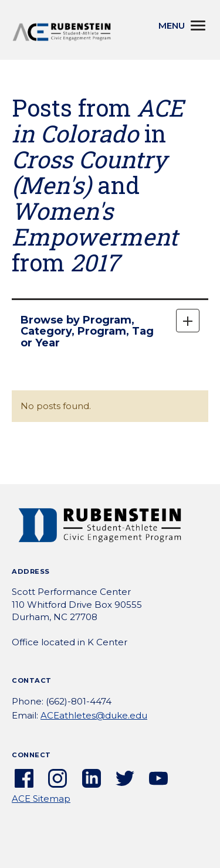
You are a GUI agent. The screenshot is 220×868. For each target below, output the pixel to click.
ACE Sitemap (41, 799)
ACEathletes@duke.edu (94, 715)
